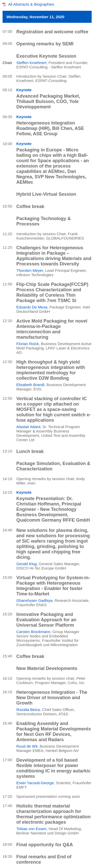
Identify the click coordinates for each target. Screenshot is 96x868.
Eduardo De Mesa (32, 307)
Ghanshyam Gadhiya (34, 600)
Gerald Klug (26, 564)
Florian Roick (28, 344)
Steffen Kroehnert (31, 63)
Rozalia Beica (28, 710)
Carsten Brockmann (33, 632)
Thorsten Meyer (30, 270)
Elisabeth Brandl (30, 385)
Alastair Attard (28, 427)
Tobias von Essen (31, 829)
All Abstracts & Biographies (31, 4)
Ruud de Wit (27, 746)
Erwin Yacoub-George (35, 783)
